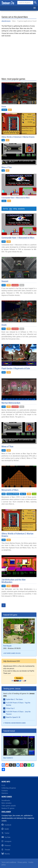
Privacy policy (22, 862)
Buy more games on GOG (12, 653)
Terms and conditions (9, 862)
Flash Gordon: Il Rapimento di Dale (16, 369)
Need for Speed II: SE (13, 717)
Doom (4, 107)
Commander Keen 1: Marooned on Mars (16, 198)
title (11, 209)
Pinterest (6, 845)
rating (15, 209)
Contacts (5, 791)
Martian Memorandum (11, 403)
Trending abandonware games (15, 723)
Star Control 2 (19, 747)
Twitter (5, 833)
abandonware (6, 21)
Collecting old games (9, 788)
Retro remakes (6, 803)
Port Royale (19, 633)
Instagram (6, 841)
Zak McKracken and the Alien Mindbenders (14, 581)
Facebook (6, 825)
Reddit (5, 829)
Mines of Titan (7, 167)
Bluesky (6, 854)
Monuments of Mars (10, 490)
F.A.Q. (3, 785)
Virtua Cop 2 (10, 708)
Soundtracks (6, 800)
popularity (21, 209)
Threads (6, 850)
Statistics (5, 793)
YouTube (6, 837)
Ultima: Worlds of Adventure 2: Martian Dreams (18, 137)
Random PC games (8, 808)
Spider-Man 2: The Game (14, 699)
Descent (5, 281)
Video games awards (9, 806)
